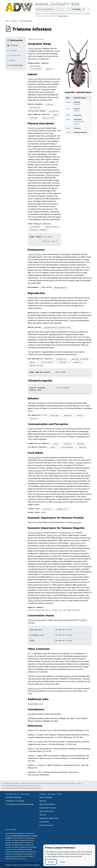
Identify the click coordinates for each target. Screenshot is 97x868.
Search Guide (63, 16)
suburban (34, 118)
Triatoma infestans (26, 21)
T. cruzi (66, 559)
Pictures (12, 45)
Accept (51, 862)
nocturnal (54, 415)
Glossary (43, 815)
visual (55, 444)
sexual (33, 362)
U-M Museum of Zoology (15, 801)
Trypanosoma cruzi (67, 533)
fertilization (47, 362)
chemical (81, 444)
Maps (11, 60)
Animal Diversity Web (57, 4)
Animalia (14, 21)
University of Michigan (13, 797)
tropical (50, 104)
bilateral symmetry (38, 230)
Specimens (14, 55)
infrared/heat (67, 447)
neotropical (35, 66)
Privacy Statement (46, 825)
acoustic (68, 444)
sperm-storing (36, 365)
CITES (32, 640)
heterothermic (52, 227)
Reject (63, 862)
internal (63, 362)
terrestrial (35, 107)
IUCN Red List (36, 630)
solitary (34, 418)
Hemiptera (78, 115)
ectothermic (35, 227)
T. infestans (55, 82)
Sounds (12, 50)
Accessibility (44, 822)
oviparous (77, 362)
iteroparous (61, 359)
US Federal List (37, 635)
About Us (43, 801)
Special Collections (47, 811)
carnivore (47, 509)
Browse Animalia (46, 797)
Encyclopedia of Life (35, 704)
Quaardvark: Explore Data (49, 818)
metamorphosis (61, 287)
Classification (15, 65)
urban (55, 115)
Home (7, 21)
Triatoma (77, 128)
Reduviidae (78, 119)
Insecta (77, 109)
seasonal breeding (80, 359)
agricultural (49, 118)
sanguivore (62, 509)
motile (80, 415)
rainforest (54, 111)
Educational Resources (48, 808)
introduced (36, 69)
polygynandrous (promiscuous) (57, 327)
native (49, 69)
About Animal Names (47, 804)
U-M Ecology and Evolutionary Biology (19, 804)
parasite (68, 415)
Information (15, 40)
